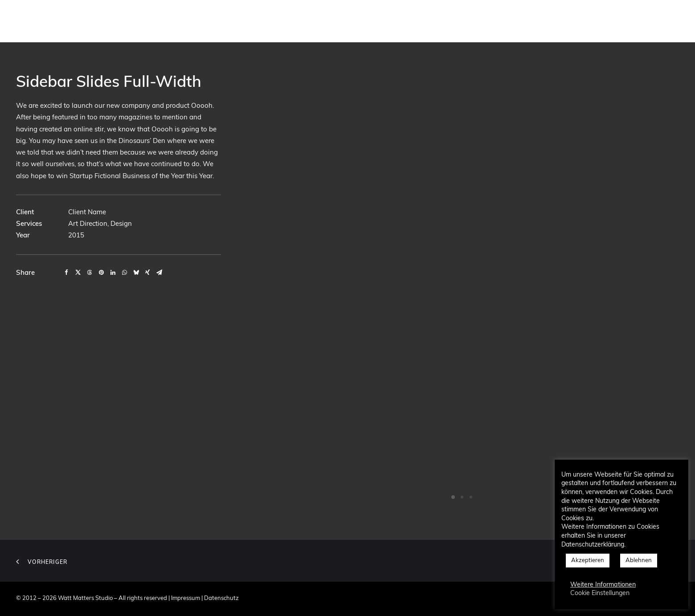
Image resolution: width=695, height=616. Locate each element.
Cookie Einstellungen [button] (600, 594)
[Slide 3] (471, 497)
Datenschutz (221, 598)
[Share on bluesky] (136, 273)
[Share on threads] (90, 273)
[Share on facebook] (66, 273)
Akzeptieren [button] (588, 561)
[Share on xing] (147, 273)
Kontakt (554, 21)
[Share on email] (159, 273)
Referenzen (508, 21)
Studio (366, 21)
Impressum (186, 598)
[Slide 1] (453, 497)
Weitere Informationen (603, 585)
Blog (590, 21)
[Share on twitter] (78, 273)
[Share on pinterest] (101, 273)
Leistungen (458, 21)
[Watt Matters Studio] (31, 21)
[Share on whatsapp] (124, 273)
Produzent (408, 21)
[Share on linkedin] (113, 273)
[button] (619, 21)
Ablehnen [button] (639, 561)
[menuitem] (366, 21)
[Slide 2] (462, 497)
